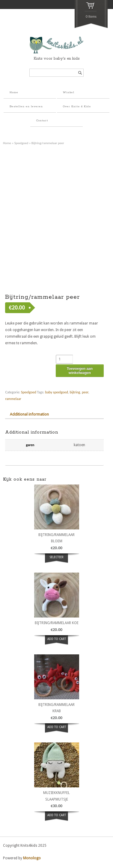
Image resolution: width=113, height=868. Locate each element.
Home (14, 92)
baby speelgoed (56, 392)
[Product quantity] (64, 359)
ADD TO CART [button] (57, 639)
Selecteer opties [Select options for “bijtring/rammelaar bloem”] (57, 561)
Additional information (29, 414)
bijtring (75, 392)
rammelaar (13, 399)
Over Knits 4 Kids (77, 107)
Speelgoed (21, 143)
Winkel (69, 92)
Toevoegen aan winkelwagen (80, 371)
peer (85, 392)
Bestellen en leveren (26, 107)
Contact (42, 121)
